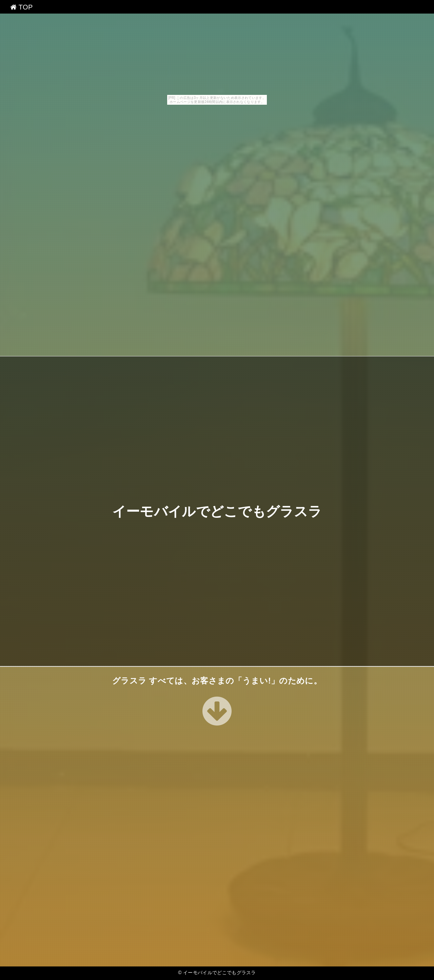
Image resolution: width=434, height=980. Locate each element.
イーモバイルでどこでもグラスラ (217, 511)
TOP (22, 7)
